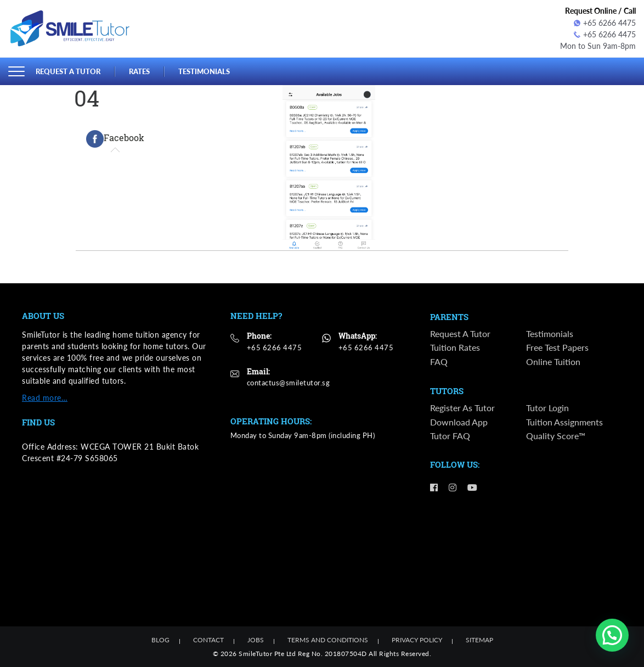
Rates (139, 71)
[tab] (115, 139)
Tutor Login (547, 408)
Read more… (45, 398)
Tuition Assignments (564, 422)
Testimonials (204, 71)
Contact (208, 640)
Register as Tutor (462, 408)
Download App (459, 422)
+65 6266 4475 (605, 23)
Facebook (115, 139)
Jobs (256, 640)
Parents (449, 317)
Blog (160, 640)
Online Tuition (553, 361)
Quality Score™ (556, 436)
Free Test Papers (557, 347)
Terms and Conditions (328, 640)
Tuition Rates (455, 347)
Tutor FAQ (450, 436)
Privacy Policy (417, 640)
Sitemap (479, 640)
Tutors (447, 391)
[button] (612, 635)
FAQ (439, 361)
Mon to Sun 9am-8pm (598, 46)
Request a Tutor (68, 71)
